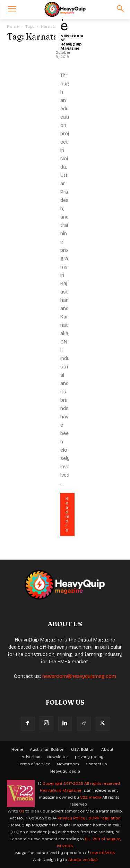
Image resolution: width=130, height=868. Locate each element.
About (107, 749)
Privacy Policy (71, 818)
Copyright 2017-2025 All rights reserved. (82, 783)
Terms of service (34, 764)
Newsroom (68, 764)
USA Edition (83, 749)
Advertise (31, 757)
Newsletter (58, 757)
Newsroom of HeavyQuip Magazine (72, 42)
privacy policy (89, 757)
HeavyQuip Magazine (61, 790)
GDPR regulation (105, 818)
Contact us (96, 764)
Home (13, 26)
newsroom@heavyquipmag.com (79, 676)
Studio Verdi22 (83, 860)
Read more (67, 514)
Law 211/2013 (103, 853)
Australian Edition (47, 749)
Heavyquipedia (65, 771)
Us (22, 811)
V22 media (91, 797)
